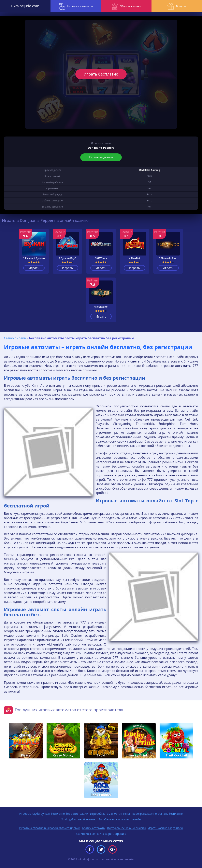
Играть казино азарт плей (165, 828)
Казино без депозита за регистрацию (101, 834)
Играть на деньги (101, 157)
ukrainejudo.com (25, 6)
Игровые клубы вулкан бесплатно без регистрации (54, 814)
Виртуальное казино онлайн (126, 828)
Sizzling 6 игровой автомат (79, 819)
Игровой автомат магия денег (110, 814)
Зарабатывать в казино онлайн (120, 819)
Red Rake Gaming (150, 170)
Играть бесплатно (101, 74)
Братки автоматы (94, 828)
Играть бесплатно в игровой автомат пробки (50, 828)
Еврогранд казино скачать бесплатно (158, 814)
